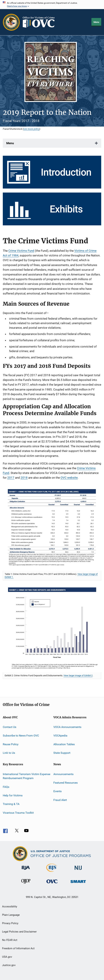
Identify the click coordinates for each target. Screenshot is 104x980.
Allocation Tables (64, 744)
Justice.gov (9, 965)
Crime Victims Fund (21, 251)
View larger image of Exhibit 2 (78, 675)
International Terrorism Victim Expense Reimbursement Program (27, 776)
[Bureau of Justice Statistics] (52, 872)
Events (57, 791)
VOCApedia (60, 736)
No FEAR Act (10, 940)
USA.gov (7, 957)
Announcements (63, 774)
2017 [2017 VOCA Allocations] (11, 478)
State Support (62, 753)
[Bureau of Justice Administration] (26, 870)
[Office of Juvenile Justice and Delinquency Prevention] (26, 884)
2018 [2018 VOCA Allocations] (24, 478)
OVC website (69, 478)
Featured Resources (66, 783)
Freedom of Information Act (18, 948)
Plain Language (11, 915)
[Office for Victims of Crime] (52, 884)
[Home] (40, 22)
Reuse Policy (11, 744)
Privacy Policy (10, 923)
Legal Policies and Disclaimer (19, 932)
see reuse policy (31, 129)
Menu (96, 22)
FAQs (6, 787)
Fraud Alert (60, 800)
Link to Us (9, 753)
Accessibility (10, 907)
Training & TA (11, 804)
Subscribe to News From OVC (21, 736)
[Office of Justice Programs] (11, 22)
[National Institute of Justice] (78, 870)
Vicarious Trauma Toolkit (18, 813)
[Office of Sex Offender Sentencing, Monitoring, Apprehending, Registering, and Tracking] (78, 884)
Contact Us (10, 727)
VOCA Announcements (67, 727)
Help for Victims (13, 795)
